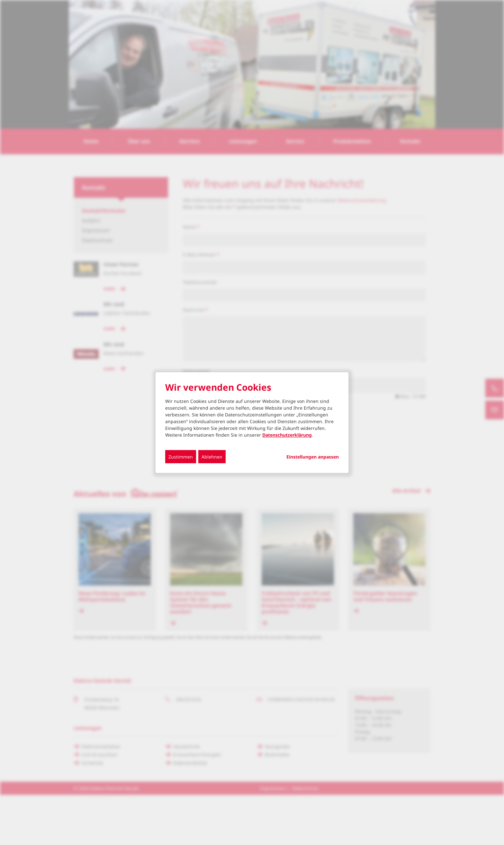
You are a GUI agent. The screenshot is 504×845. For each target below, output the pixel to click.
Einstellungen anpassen (313, 457)
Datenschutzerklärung (287, 435)
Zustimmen (181, 456)
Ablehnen (212, 456)
